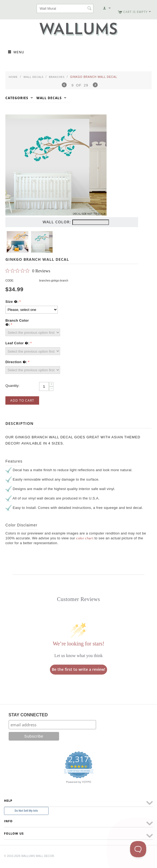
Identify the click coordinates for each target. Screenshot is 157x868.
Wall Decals (33, 77)
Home (13, 77)
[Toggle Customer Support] (138, 849)
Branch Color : (17, 323)
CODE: (10, 281)
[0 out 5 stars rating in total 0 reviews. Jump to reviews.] (28, 271)
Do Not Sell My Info (26, 811)
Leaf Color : (17, 343)
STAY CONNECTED (28, 715)
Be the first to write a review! (78, 669)
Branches (57, 77)
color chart (85, 538)
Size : (12, 302)
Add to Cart (22, 400)
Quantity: (12, 386)
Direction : (16, 362)
